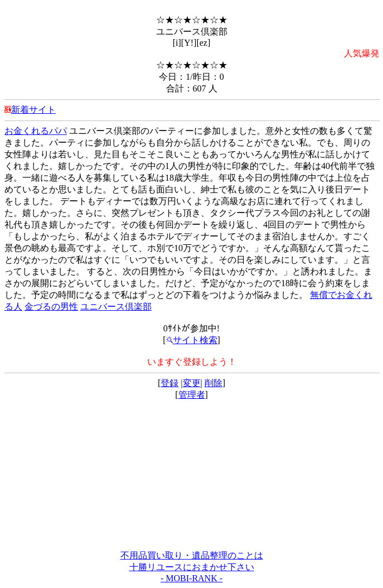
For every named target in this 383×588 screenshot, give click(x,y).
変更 (192, 383)
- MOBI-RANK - (192, 578)
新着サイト (33, 110)
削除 (214, 383)
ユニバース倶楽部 (116, 307)
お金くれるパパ (36, 131)
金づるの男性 (51, 307)
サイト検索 (192, 340)
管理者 (192, 395)
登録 (169, 383)
